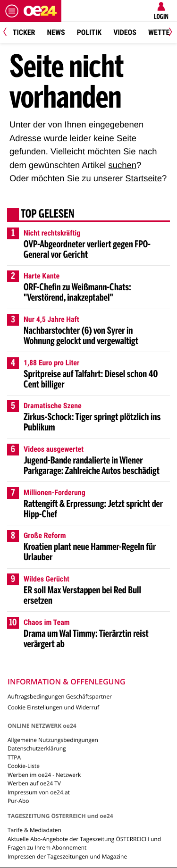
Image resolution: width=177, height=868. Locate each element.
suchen (122, 165)
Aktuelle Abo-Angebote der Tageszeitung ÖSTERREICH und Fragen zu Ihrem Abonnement (84, 843)
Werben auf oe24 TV (34, 783)
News (56, 32)
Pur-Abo (18, 801)
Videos (125, 32)
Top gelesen (48, 215)
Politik (89, 32)
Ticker (24, 32)
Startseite (143, 178)
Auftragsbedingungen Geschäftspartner (60, 696)
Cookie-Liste (24, 766)
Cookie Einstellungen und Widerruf (53, 707)
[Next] (169, 33)
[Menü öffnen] (12, 11)
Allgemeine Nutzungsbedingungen (53, 740)
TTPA (14, 757)
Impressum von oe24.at (39, 792)
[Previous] (8, 33)
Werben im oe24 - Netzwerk (44, 775)
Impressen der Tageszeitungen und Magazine (67, 856)
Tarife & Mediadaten (34, 830)
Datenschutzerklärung (37, 748)
